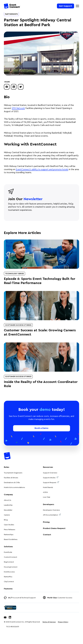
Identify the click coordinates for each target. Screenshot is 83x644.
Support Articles (51, 477)
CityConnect (9, 582)
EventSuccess (9, 572)
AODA (45, 492)
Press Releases (10, 530)
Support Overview (50, 473)
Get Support (65, 6)
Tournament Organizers (13, 473)
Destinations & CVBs (12, 483)
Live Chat (47, 497)
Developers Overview (51, 510)
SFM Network (18, 108)
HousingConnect (11, 567)
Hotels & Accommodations (14, 487)
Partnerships (11, 14)
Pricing (46, 522)
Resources (48, 467)
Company (8, 495)
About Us (8, 500)
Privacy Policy (63, 622)
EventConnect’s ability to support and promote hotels (42, 169)
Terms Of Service (49, 622)
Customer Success (60, 598)
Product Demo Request (54, 528)
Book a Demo (41, 428)
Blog (6, 520)
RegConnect (9, 562)
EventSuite (8, 552)
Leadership (8, 505)
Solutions (8, 547)
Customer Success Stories (18, 325)
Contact (47, 535)
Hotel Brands (48, 487)
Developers (49, 504)
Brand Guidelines (11, 539)
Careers (7, 515)
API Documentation (52, 515)
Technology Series (15, 274)
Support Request (51, 482)
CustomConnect (10, 557)
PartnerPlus (8, 577)
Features (8, 589)
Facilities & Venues (11, 478)
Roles (7, 467)
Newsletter (8, 510)
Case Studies (9, 525)
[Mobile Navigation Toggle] (77, 6)
